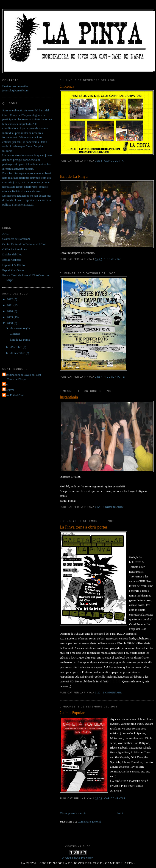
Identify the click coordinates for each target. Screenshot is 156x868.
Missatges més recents (73, 813)
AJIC (5, 233)
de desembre (18, 328)
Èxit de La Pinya (74, 176)
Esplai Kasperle (12, 260)
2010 (10, 311)
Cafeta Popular (72, 713)
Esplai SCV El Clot (14, 265)
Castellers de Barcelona (16, 239)
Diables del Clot (12, 254)
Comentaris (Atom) (89, 821)
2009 (10, 317)
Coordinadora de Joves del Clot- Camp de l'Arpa (23, 377)
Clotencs (67, 86)
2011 (10, 305)
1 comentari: (114, 259)
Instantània (69, 397)
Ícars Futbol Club (14, 395)
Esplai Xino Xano (13, 270)
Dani (6, 384)
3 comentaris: (114, 507)
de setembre (18, 353)
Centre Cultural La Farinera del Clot (24, 244)
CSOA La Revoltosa (14, 249)
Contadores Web (78, 858)
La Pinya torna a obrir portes (84, 527)
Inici (120, 813)
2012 (10, 299)
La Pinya (9, 390)
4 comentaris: (115, 377)
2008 (10, 323)
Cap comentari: (116, 161)
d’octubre (17, 347)
